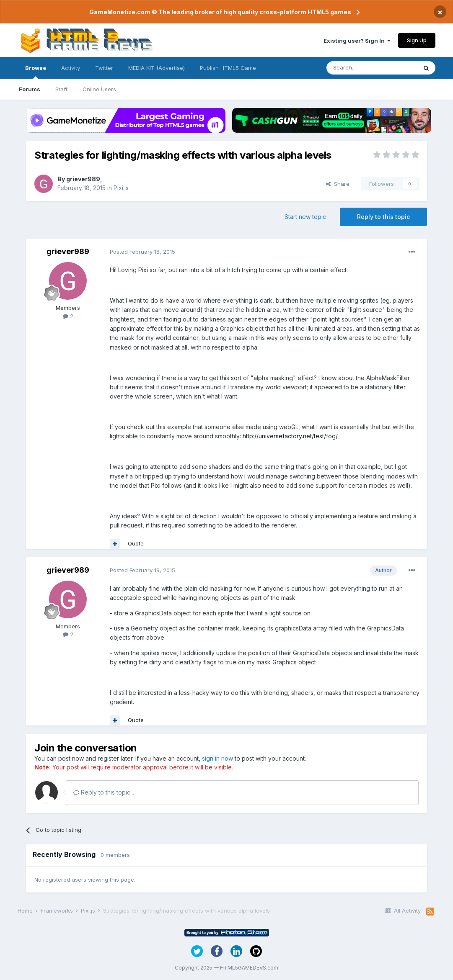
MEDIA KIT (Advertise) (157, 68)
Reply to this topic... (104, 792)
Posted (142, 252)
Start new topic (305, 217)
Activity (71, 68)
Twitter (104, 68)
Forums (30, 89)
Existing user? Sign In (357, 41)
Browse (36, 72)
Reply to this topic (383, 217)
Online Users (99, 89)
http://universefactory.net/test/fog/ (290, 436)
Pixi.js (121, 188)
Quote (136, 543)
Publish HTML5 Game (228, 68)
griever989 (83, 179)
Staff (61, 89)
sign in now (217, 758)
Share (338, 184)
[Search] (372, 68)
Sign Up (417, 40)
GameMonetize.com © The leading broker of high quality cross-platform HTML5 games (220, 12)
